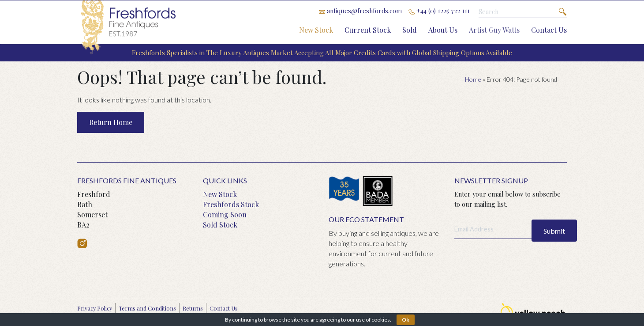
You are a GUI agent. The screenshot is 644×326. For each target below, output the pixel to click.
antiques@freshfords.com (360, 11)
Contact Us (549, 30)
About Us (443, 30)
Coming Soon (225, 214)
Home (473, 79)
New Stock (316, 30)
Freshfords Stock (231, 204)
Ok (406, 320)
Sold (410, 30)
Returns (193, 308)
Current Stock (368, 30)
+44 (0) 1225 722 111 (439, 11)
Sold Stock (220, 225)
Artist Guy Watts (494, 30)
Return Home (111, 122)
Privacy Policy (95, 308)
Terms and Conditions (147, 308)
